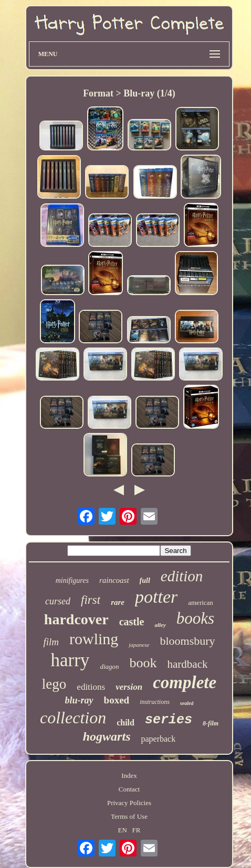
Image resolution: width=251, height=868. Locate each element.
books (195, 618)
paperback (158, 739)
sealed (187, 703)
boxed (117, 700)
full (145, 581)
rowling (94, 639)
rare (118, 602)
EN (122, 830)
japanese (139, 645)
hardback (188, 664)
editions (91, 687)
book (143, 663)
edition (182, 576)
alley (160, 625)
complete (185, 682)
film (51, 642)
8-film (211, 723)
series (169, 720)
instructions (155, 702)
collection (73, 718)
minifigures (72, 581)
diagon (109, 666)
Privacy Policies (129, 803)
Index (129, 775)
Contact (129, 789)
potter (156, 597)
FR (137, 830)
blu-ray (79, 700)
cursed (58, 601)
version (129, 687)
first (91, 600)
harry (70, 660)
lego (54, 684)
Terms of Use (129, 816)
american (201, 603)
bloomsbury (187, 641)
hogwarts (107, 736)
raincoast (114, 580)
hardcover (76, 619)
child (125, 723)
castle (132, 622)
